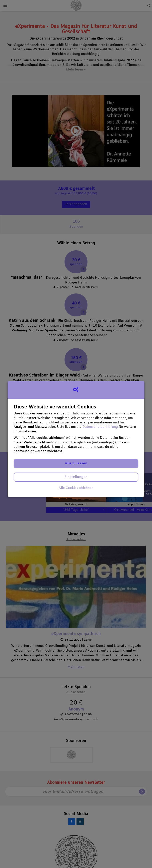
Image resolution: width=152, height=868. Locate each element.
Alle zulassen (76, 463)
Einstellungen (76, 477)
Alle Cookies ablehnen (76, 488)
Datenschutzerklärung (100, 427)
